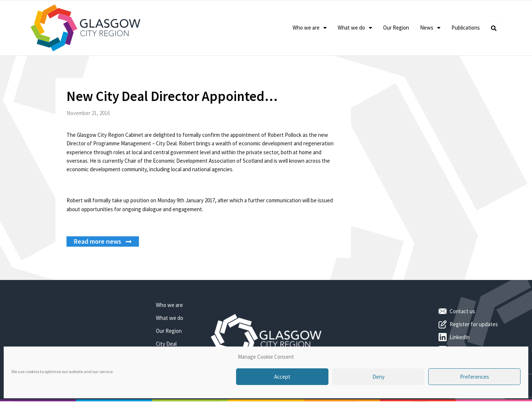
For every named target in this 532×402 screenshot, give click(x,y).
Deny (378, 377)
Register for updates (474, 324)
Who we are (310, 28)
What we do (355, 28)
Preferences (475, 377)
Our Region (396, 28)
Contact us (462, 311)
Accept (282, 377)
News (430, 28)
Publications (466, 28)
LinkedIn (460, 337)
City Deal (166, 344)
